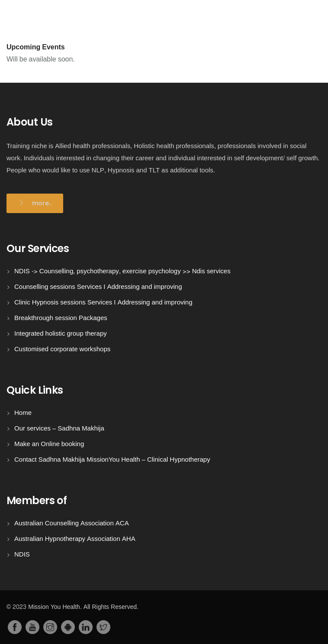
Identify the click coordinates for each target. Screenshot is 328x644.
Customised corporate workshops (62, 349)
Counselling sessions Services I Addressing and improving (98, 287)
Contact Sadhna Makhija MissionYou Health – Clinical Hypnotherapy (112, 460)
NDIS (22, 555)
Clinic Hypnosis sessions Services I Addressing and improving (103, 303)
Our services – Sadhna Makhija (59, 429)
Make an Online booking (49, 444)
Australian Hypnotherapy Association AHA (75, 539)
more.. (42, 203)
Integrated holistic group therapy (61, 334)
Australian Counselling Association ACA (72, 523)
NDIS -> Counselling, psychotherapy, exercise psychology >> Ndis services (122, 271)
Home (23, 413)
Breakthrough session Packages (61, 318)
